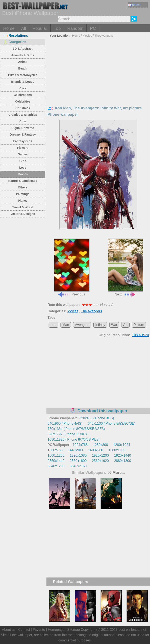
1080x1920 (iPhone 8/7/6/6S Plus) (74, 439)
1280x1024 (122, 445)
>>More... (116, 473)
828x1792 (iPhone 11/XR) (67, 434)
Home (9, 28)
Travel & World (23, 207)
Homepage (56, 630)
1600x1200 (56, 455)
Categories (15, 42)
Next (126, 267)
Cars (23, 88)
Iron (53, 325)
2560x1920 (100, 461)
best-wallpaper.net (132, 630)
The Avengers (104, 36)
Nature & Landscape (23, 181)
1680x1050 (117, 450)
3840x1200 (56, 466)
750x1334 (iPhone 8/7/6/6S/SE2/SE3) (76, 429)
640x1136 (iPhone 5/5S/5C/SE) (112, 423)
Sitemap (74, 630)
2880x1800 (123, 461)
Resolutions (16, 35)
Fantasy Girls (23, 141)
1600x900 (96, 450)
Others (23, 187)
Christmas (23, 108)
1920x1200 (100, 455)
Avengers (82, 325)
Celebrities (23, 101)
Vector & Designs (23, 214)
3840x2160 (78, 466)
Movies (23, 174)
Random (75, 28)
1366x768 (55, 450)
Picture (139, 325)
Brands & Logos (23, 82)
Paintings (23, 194)
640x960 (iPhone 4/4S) (65, 423)
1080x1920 (141, 335)
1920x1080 (78, 455)
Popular (40, 28)
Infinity (100, 325)
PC (93, 28)
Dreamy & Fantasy (23, 135)
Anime (23, 62)
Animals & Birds (23, 55)
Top (57, 28)
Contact (24, 630)
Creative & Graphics (23, 115)
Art (125, 325)
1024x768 (80, 445)
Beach (23, 68)
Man (66, 325)
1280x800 (100, 445)
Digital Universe (23, 128)
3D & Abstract (23, 49)
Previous (72, 267)
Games (23, 154)
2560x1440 (56, 461)
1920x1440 (123, 455)
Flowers (23, 148)
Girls (23, 161)
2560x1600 (78, 461)
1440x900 (75, 450)
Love (23, 168)
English (135, 5)
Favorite (39, 630)
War (114, 325)
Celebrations (23, 95)
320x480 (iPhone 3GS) (97, 418)
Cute (23, 121)
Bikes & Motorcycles (23, 75)
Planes (23, 201)
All (23, 28)
